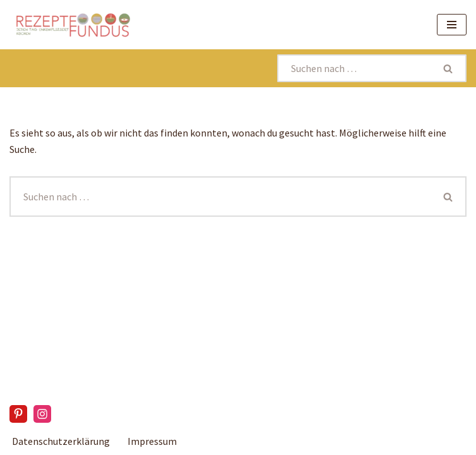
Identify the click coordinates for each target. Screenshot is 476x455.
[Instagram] (42, 414)
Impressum (152, 441)
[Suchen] (354, 68)
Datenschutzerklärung (61, 441)
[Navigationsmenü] (452, 25)
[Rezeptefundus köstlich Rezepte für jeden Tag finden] (73, 25)
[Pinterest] (18, 414)
